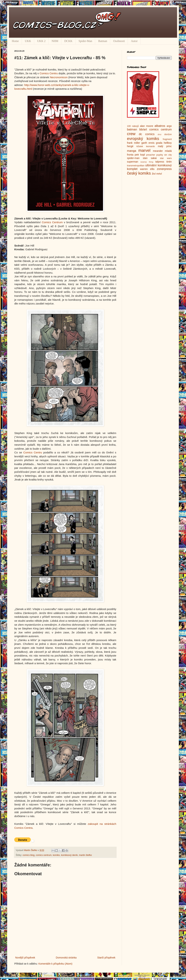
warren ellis (147, 169)
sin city (168, 155)
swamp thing (147, 162)
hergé (130, 146)
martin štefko (85, 855)
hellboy (168, 143)
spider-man (133, 158)
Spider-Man (85, 41)
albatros (160, 126)
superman (133, 162)
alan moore (147, 126)
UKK (28, 41)
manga (132, 151)
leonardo (150, 146)
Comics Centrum (52, 222)
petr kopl (140, 155)
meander (158, 151)
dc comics (147, 134)
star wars (166, 158)
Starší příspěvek (106, 958)
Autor (134, 41)
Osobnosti (119, 41)
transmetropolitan (136, 166)
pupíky (160, 155)
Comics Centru (49, 73)
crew (131, 134)
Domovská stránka (66, 958)
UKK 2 (41, 41)
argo (169, 126)
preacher (151, 155)
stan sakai (150, 158)
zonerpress (164, 169)
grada (159, 143)
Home (15, 41)
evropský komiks (143, 139)
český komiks (139, 173)
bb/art (143, 129)
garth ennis (148, 143)
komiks (56, 855)
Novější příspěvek (25, 958)
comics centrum (44, 855)
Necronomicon (59, 77)
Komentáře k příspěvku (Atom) (55, 964)
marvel (144, 150)
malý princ (165, 146)
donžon (168, 134)
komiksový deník (69, 855)
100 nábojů (133, 126)
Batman (103, 41)
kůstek (140, 146)
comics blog (29, 855)
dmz (160, 134)
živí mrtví (157, 174)
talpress (160, 162)
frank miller (134, 143)
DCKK (68, 41)
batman (132, 129)
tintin (169, 162)
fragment (167, 139)
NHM (55, 41)
